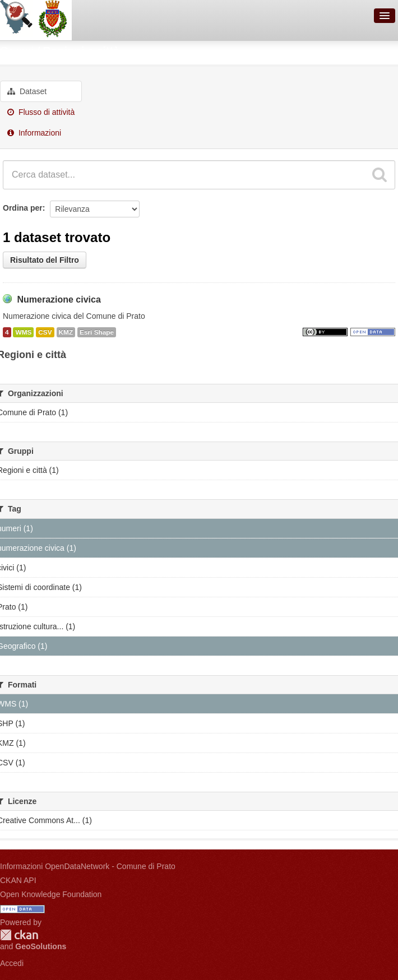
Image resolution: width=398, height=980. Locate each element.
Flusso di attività (41, 112)
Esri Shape (97, 332)
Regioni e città (82, 51)
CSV (45, 332)
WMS (23, 332)
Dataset (27, 91)
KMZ (66, 332)
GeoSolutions (41, 946)
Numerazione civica (59, 299)
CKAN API (18, 880)
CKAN (19, 935)
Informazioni (34, 133)
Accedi (12, 963)
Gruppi (17, 51)
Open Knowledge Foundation (51, 894)
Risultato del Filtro (45, 260)
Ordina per (23, 208)
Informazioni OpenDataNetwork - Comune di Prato (88, 866)
